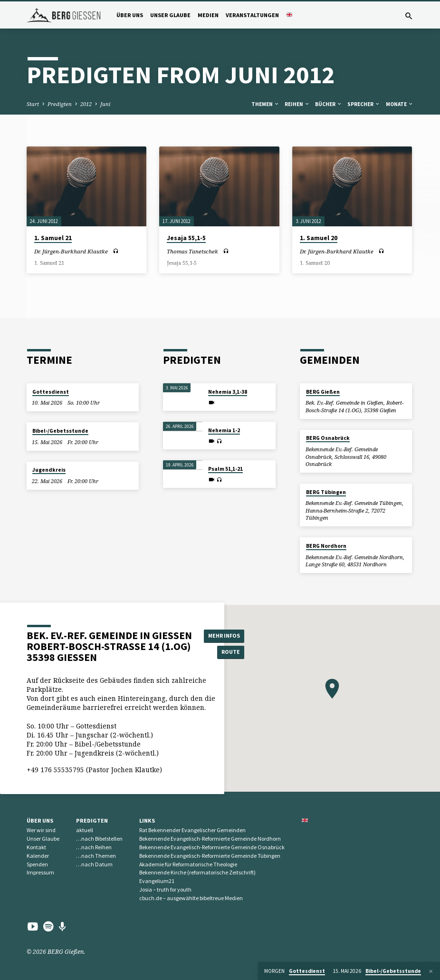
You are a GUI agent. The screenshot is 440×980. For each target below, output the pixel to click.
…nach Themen (96, 856)
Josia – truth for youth (165, 889)
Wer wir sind (41, 830)
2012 (86, 104)
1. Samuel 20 (319, 238)
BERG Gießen (323, 392)
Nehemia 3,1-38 (228, 392)
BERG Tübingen (326, 492)
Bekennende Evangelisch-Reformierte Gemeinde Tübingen (210, 856)
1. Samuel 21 (53, 238)
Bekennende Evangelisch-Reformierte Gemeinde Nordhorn (210, 839)
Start (33, 104)
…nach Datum (94, 864)
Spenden (37, 864)
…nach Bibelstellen (99, 839)
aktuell (85, 830)
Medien (208, 15)
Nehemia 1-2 (224, 430)
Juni (105, 104)
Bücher (329, 104)
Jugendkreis (49, 470)
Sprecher (364, 104)
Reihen (297, 104)
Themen (265, 104)
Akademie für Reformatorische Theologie (188, 864)
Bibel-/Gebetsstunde (60, 431)
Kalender (38, 856)
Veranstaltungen (252, 15)
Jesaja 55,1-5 (186, 238)
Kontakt (36, 847)
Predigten (60, 104)
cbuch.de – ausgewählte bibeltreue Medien (191, 898)
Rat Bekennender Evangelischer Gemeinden (192, 830)
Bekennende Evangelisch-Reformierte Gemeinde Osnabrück (212, 847)
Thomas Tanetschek (192, 251)
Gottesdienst (51, 392)
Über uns (130, 15)
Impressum (40, 872)
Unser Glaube (170, 15)
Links (147, 820)
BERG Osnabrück (328, 438)
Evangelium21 (157, 881)
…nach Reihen (94, 847)
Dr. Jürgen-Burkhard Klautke (71, 251)
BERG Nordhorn (326, 546)
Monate (400, 104)
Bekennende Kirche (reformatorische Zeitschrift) (197, 872)
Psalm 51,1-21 (225, 469)
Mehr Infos (225, 635)
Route (226, 652)
